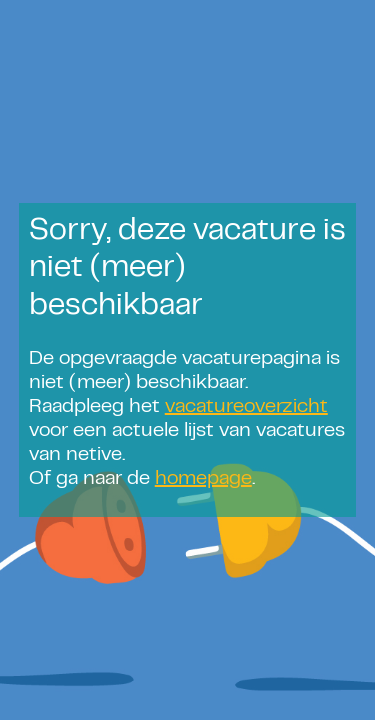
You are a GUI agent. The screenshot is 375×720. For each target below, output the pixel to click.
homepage (203, 479)
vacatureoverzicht (246, 407)
